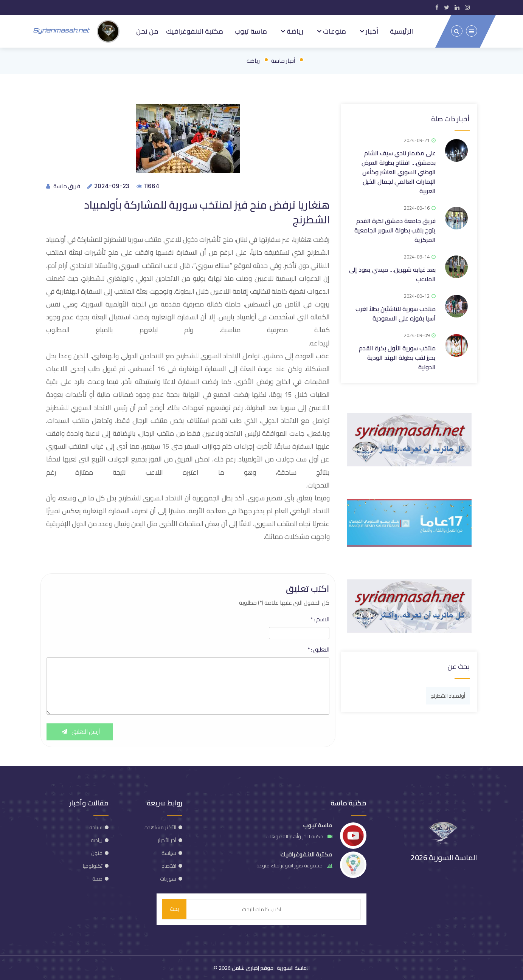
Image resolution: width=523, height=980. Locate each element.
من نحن (147, 31)
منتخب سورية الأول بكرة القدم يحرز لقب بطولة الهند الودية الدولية (397, 357)
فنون (97, 853)
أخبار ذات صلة (450, 118)
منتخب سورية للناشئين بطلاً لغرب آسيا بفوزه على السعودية (396, 313)
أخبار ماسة (283, 60)
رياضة (294, 31)
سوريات (168, 879)
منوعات (334, 31)
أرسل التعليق (80, 732)
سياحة (96, 827)
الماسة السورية (293, 968)
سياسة (169, 853)
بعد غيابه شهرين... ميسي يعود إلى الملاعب (392, 274)
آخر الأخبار (167, 840)
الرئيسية (401, 31)
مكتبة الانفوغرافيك (195, 31)
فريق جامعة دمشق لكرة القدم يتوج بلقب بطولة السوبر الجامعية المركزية (395, 230)
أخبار (371, 31)
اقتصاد (169, 866)
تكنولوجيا (93, 866)
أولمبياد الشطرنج (448, 695)
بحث (174, 909)
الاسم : (320, 619)
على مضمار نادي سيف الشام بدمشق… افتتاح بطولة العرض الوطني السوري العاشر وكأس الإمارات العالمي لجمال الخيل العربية (399, 172)
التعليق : (318, 650)
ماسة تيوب (251, 31)
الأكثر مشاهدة (160, 827)
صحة (97, 879)
